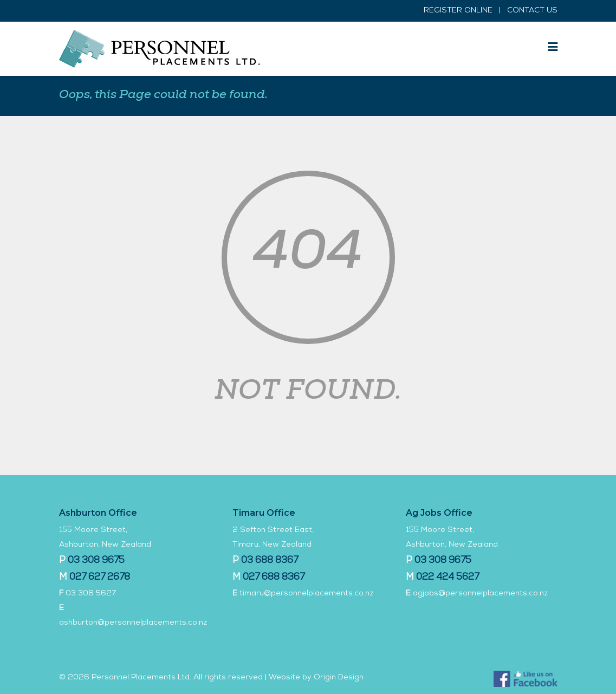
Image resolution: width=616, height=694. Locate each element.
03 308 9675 (96, 561)
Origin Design (339, 678)
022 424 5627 (448, 578)
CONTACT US (532, 11)
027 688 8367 (274, 578)
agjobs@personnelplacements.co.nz (480, 594)
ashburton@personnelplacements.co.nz (133, 623)
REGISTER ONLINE (458, 11)
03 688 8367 (270, 561)
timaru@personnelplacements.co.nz (306, 594)
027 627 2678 (100, 578)
